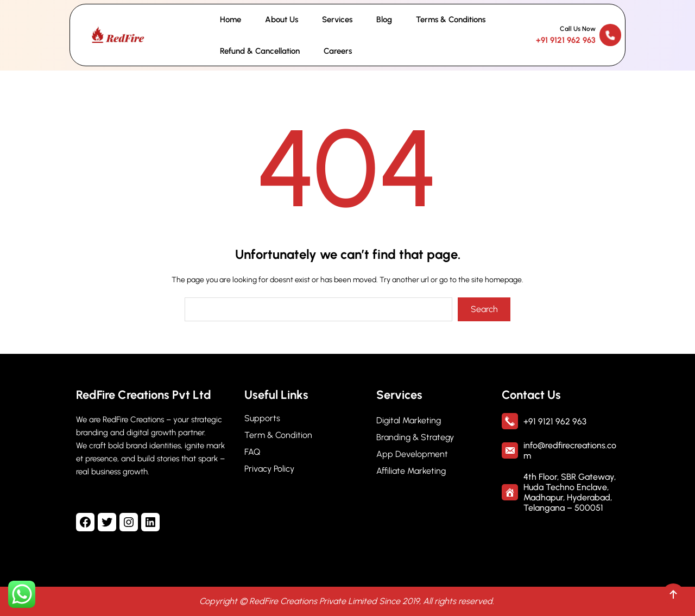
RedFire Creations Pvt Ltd (144, 395)
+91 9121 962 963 (566, 40)
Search (484, 309)
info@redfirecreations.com (570, 450)
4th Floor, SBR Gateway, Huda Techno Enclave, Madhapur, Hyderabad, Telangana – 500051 (570, 492)
